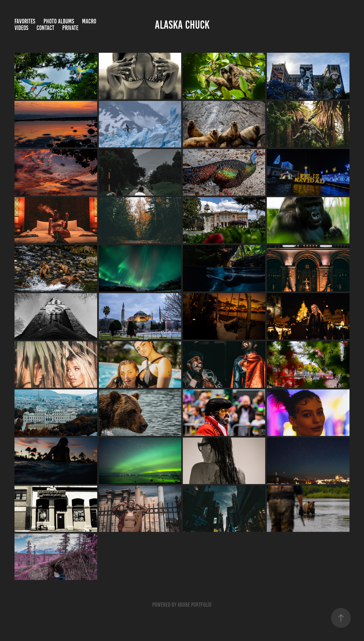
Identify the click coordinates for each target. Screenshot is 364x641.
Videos (21, 28)
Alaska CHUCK (182, 25)
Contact (45, 28)
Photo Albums (59, 21)
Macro (89, 21)
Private (70, 28)
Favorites (25, 21)
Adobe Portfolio (195, 605)
